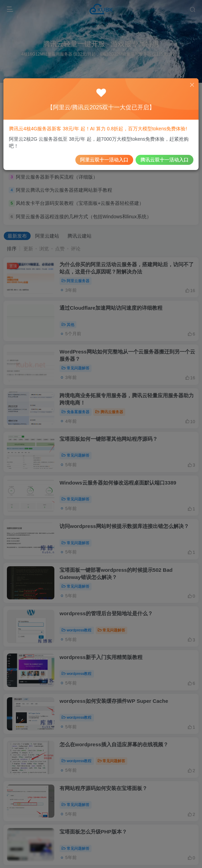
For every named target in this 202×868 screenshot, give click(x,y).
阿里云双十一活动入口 (104, 158)
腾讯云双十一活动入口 (161, 158)
